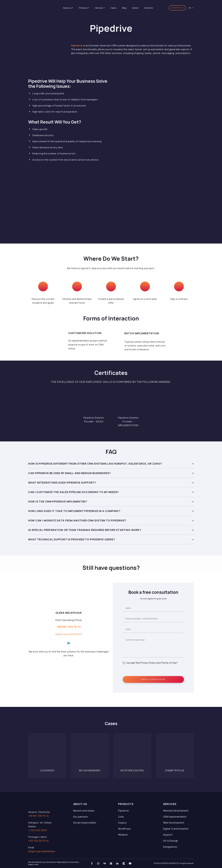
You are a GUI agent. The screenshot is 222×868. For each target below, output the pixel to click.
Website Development (176, 811)
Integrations (170, 847)
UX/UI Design (171, 841)
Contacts (149, 8)
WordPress (124, 829)
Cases (113, 8)
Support (168, 835)
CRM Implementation (175, 817)
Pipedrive (123, 811)
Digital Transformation (176, 829)
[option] (190, 8)
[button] (177, 8)
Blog (124, 8)
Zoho (121, 817)
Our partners (81, 817)
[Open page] (47, 752)
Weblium (123, 835)
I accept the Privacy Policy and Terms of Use (151, 663)
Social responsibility (85, 823)
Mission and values (84, 811)
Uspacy (122, 823)
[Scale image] (94, 402)
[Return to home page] (42, 8)
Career (135, 8)
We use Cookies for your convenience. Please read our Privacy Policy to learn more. (54, 863)
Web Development (174, 823)
